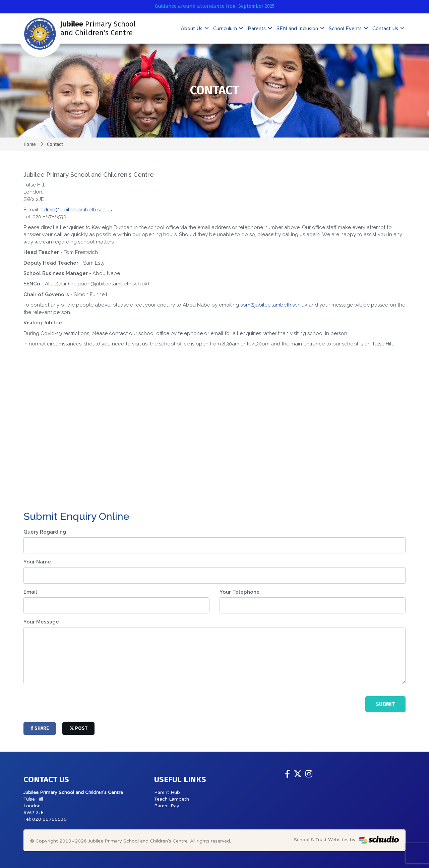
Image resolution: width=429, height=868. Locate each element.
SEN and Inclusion (298, 29)
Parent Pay (167, 806)
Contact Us (386, 29)
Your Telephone (240, 592)
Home (30, 144)
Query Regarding (45, 532)
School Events (346, 29)
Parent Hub (167, 792)
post (78, 728)
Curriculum (226, 29)
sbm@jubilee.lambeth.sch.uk (274, 305)
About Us (192, 29)
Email (30, 592)
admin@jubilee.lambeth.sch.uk (76, 210)
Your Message (41, 622)
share (40, 728)
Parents (257, 29)
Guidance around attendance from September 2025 (215, 6)
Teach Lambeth (172, 799)
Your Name (37, 562)
